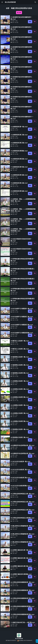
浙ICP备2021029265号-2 (11, 640)
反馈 (37, 641)
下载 (34, 22)
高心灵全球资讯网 (10, 2)
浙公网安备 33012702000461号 (25, 640)
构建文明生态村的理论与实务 (22, 8)
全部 (8, 8)
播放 (30, 22)
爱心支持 (19, 13)
